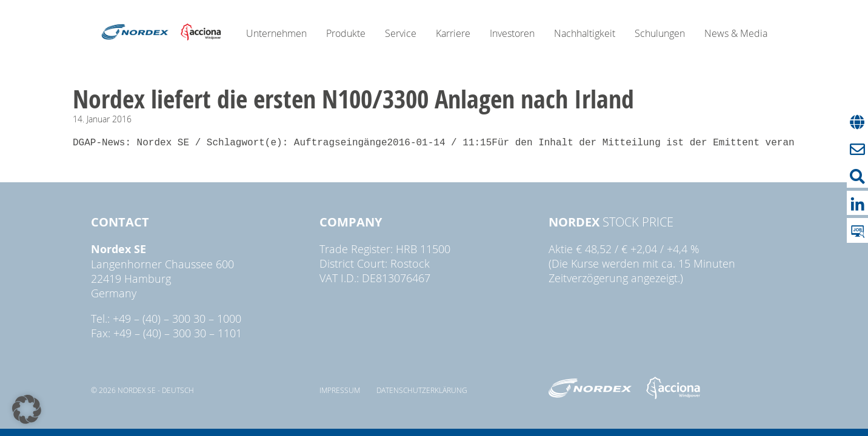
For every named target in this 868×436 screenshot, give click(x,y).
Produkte (346, 33)
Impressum (340, 390)
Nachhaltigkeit (585, 33)
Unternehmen (276, 33)
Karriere (453, 33)
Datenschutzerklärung (422, 390)
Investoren (512, 33)
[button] (27, 409)
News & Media (736, 33)
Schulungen (660, 33)
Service (401, 33)
